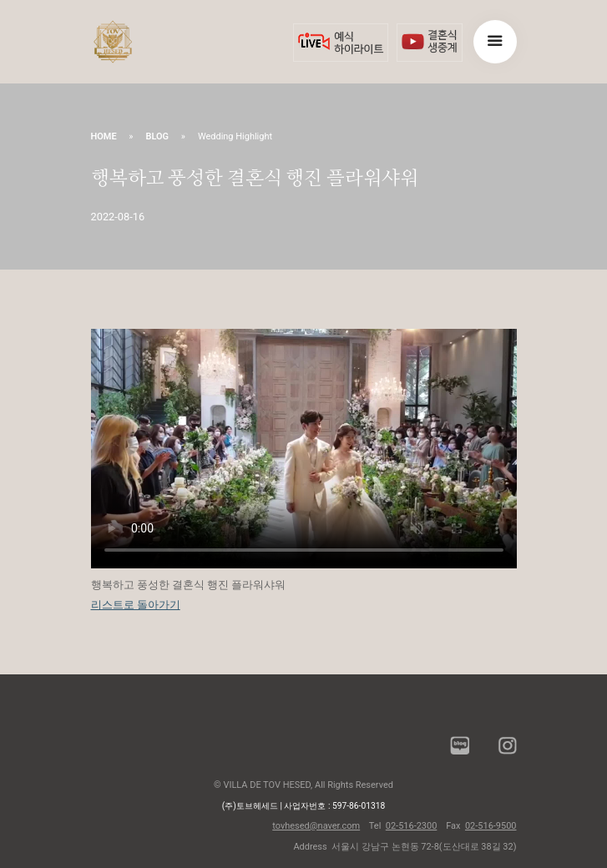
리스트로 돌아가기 (136, 605)
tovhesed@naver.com (316, 826)
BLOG (157, 136)
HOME (104, 136)
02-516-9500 (491, 826)
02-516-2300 (412, 826)
